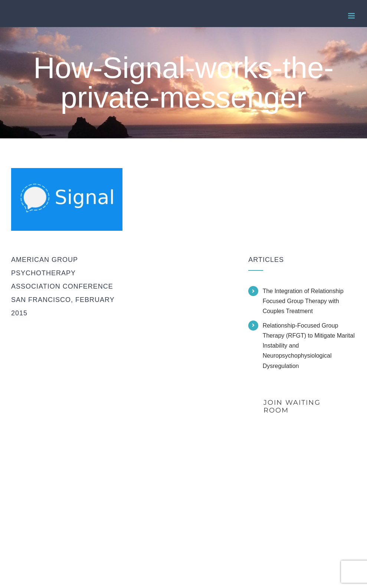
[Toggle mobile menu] (352, 16)
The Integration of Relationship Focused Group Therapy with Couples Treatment (303, 301)
